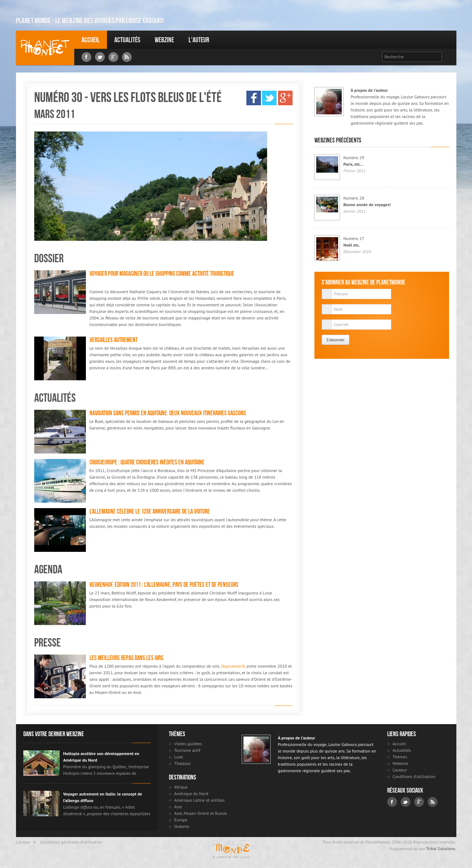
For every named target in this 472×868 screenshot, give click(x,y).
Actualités (127, 40)
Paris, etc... (354, 164)
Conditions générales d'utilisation (71, 842)
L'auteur (199, 40)
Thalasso (183, 763)
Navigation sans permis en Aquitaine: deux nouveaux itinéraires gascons (168, 413)
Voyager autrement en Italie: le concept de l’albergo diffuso (103, 797)
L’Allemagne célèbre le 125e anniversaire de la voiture (150, 511)
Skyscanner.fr (233, 666)
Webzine (164, 40)
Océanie (182, 826)
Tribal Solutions (441, 849)
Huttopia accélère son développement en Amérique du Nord (101, 757)
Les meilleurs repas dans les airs (126, 658)
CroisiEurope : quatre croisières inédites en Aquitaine (147, 462)
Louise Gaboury (45, 48)
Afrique (181, 787)
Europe (181, 820)
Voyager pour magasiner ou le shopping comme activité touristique (162, 274)
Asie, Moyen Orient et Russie (201, 813)
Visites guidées (188, 744)
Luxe (179, 757)
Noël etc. (352, 245)
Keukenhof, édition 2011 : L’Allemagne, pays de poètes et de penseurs (164, 585)
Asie (178, 807)
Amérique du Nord (191, 794)
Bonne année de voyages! (367, 205)
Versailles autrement (114, 340)
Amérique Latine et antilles (200, 800)
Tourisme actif (187, 750)
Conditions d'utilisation (414, 776)
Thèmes (400, 757)
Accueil (91, 40)
